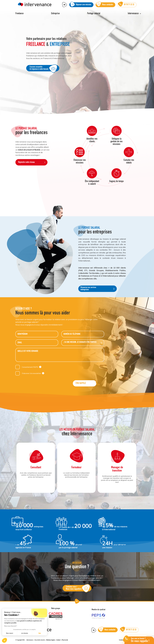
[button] (4, 640)
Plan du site (65, 640)
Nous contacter (107, 630)
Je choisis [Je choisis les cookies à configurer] (25, 633)
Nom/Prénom (23, 334)
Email (20, 343)
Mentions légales (51, 640)
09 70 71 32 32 (128, 630)
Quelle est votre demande (28, 351)
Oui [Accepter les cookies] (40, 633)
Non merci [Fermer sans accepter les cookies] (10, 633)
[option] (77, 62)
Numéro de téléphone (72, 334)
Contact (58, 640)
